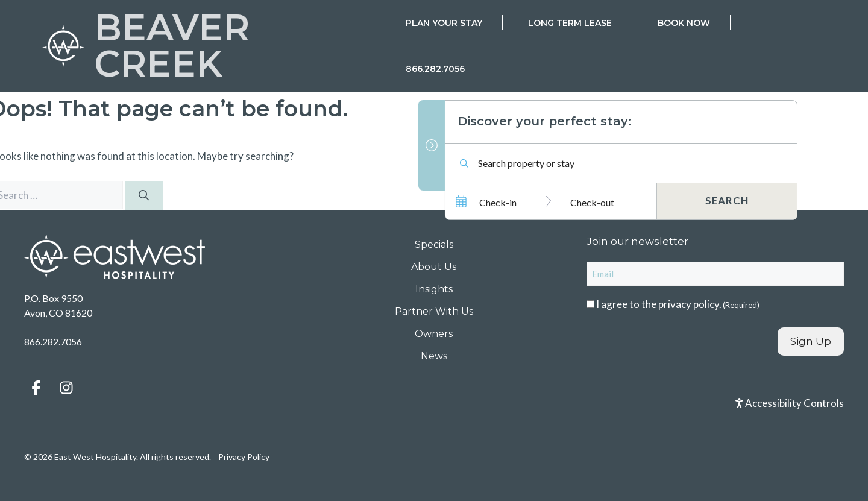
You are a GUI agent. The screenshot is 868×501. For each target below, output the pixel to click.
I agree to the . (678, 304)
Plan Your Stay (444, 23)
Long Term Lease (570, 23)
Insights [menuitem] (434, 289)
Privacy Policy (244, 457)
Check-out (592, 202)
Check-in (498, 202)
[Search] (144, 196)
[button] (36, 388)
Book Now (684, 23)
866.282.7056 (435, 69)
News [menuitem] (434, 356)
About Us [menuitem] (434, 267)
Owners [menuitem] (434, 334)
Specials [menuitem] (434, 244)
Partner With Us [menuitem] (434, 311)
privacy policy (689, 304)
